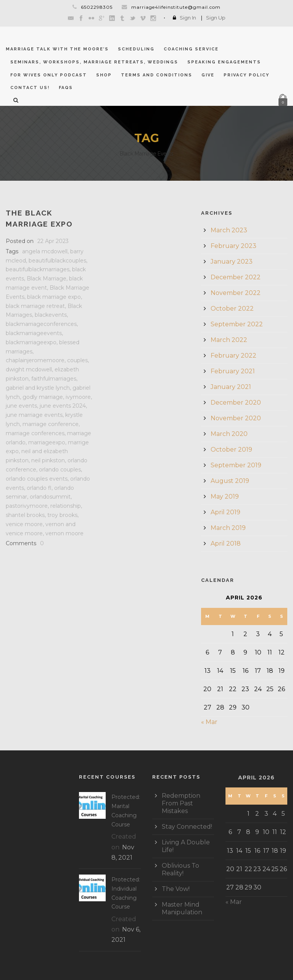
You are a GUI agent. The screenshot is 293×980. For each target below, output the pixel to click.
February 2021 (233, 371)
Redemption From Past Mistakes (181, 803)
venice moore (24, 524)
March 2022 (229, 340)
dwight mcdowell (29, 369)
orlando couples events (37, 479)
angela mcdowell (45, 251)
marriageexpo (47, 442)
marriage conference (51, 424)
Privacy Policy (246, 75)
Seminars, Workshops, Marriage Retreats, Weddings (94, 62)
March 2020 (229, 434)
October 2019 (231, 450)
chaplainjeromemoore (35, 360)
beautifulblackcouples (57, 261)
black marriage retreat (35, 306)
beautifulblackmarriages (38, 269)
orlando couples (60, 470)
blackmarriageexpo (31, 342)
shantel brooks (25, 515)
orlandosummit (50, 497)
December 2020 (236, 403)
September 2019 (236, 465)
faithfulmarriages (54, 379)
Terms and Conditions (157, 75)
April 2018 (226, 543)
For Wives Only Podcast (49, 75)
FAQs (66, 88)
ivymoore (78, 397)
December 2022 (236, 277)
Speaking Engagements (224, 62)
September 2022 (237, 324)
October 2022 (232, 309)
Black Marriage (47, 279)
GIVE (208, 75)
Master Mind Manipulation (182, 908)
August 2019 (230, 481)
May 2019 (225, 496)
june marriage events (34, 415)
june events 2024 (63, 406)
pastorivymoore (27, 506)
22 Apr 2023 (53, 241)
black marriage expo (54, 297)
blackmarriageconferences (41, 324)
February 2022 (233, 356)
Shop (104, 75)
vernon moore (64, 533)
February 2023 (233, 246)
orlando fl (39, 488)
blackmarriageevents (34, 333)
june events (21, 406)
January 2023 (232, 262)
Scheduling (136, 49)
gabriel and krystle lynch (38, 388)
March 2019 (228, 528)
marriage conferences (35, 433)
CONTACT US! (30, 88)
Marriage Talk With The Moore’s (57, 49)
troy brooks (62, 515)
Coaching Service (191, 49)
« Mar (209, 722)
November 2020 (236, 418)
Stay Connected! (187, 827)
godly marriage (43, 397)
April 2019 (225, 512)
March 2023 (229, 230)
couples (77, 360)
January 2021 (231, 387)
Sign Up (216, 18)
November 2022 (236, 293)
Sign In (188, 18)
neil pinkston (48, 460)
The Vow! (176, 889)
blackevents (51, 315)
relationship (66, 506)
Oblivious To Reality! (180, 869)
